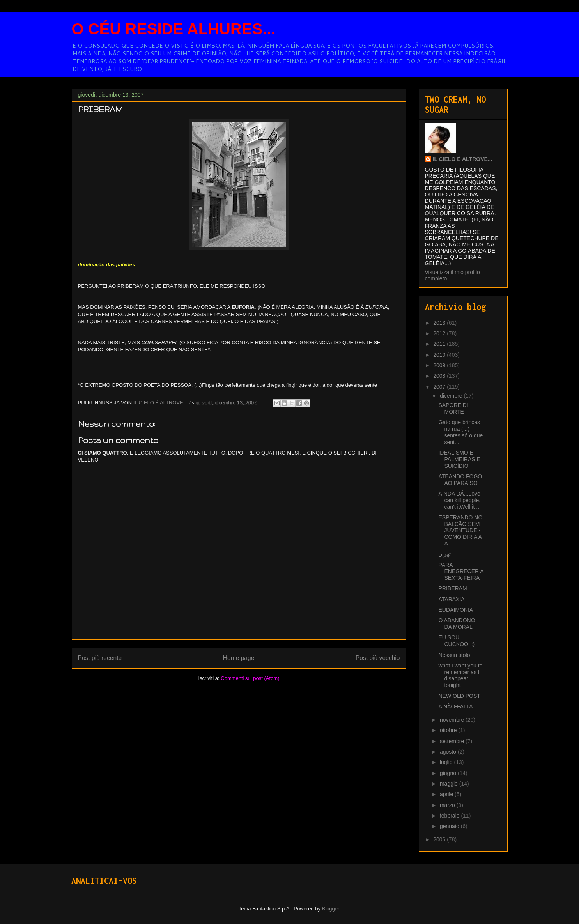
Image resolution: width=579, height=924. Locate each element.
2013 (440, 323)
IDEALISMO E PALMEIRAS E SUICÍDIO (459, 459)
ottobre (449, 730)
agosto (449, 752)
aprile (447, 794)
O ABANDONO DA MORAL (457, 624)
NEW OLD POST (459, 696)
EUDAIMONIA (456, 610)
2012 (440, 333)
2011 (440, 344)
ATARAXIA (451, 599)
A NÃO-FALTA (455, 706)
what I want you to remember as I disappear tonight (460, 675)
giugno (449, 773)
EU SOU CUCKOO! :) (456, 641)
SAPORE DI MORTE (453, 408)
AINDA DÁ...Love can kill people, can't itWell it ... (459, 500)
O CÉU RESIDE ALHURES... (174, 29)
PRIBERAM (452, 588)
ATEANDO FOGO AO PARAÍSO (460, 480)
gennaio (450, 826)
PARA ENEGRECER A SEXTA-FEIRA (461, 572)
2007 (440, 387)
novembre (453, 720)
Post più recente (100, 658)
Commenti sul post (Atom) (250, 678)
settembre (453, 741)
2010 (440, 355)
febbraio (450, 816)
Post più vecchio (378, 658)
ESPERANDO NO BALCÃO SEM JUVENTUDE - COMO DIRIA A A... (460, 530)
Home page (239, 658)
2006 (440, 839)
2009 (440, 365)
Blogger (331, 909)
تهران (444, 554)
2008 (440, 376)
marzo (448, 805)
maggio (450, 784)
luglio (447, 762)
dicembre (452, 396)
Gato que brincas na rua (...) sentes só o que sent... (460, 432)
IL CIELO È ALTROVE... (463, 159)
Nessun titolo (454, 655)
